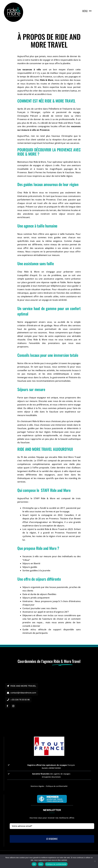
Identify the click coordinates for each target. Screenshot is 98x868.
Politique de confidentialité (57, 786)
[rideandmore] (14, 4)
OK (34, 864)
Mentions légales (37, 786)
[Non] (95, 861)
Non (41, 864)
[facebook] (7, 706)
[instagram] (13, 706)
